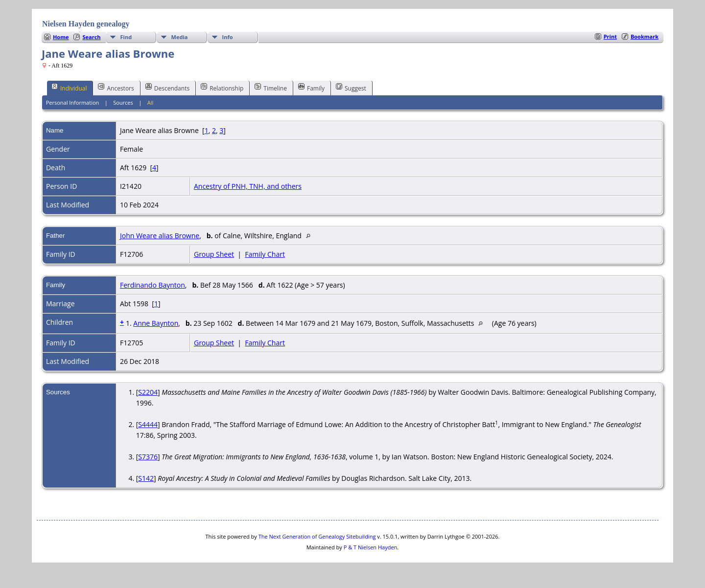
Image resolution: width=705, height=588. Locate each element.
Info (228, 37)
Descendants (167, 88)
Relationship (222, 88)
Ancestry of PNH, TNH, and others (248, 186)
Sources (123, 102)
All (151, 102)
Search (91, 37)
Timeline (271, 88)
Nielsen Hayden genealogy (86, 24)
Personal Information (73, 102)
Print (610, 36)
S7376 (148, 457)
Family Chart (265, 254)
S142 (146, 478)
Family (311, 88)
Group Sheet (214, 254)
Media (180, 37)
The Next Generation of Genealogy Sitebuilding (317, 536)
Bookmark (645, 36)
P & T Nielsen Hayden (371, 547)
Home (61, 37)
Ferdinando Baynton (153, 285)
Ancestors (116, 88)
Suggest (351, 88)
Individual (69, 88)
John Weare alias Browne (160, 236)
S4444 (148, 424)
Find (126, 37)
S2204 (148, 392)
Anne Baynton (156, 323)
